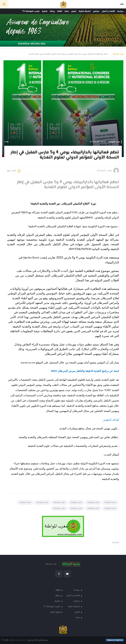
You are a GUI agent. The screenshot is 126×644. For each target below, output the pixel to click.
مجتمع (96, 11)
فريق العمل (55, 612)
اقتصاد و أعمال (108, 11)
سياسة (120, 11)
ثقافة (60, 11)
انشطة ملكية (85, 11)
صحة (67, 11)
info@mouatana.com (17, 640)
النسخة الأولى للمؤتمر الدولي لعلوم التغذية (81, 235)
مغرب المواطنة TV (31, 11)
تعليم (74, 11)
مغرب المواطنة (118, 54)
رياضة (52, 11)
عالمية (45, 11)
